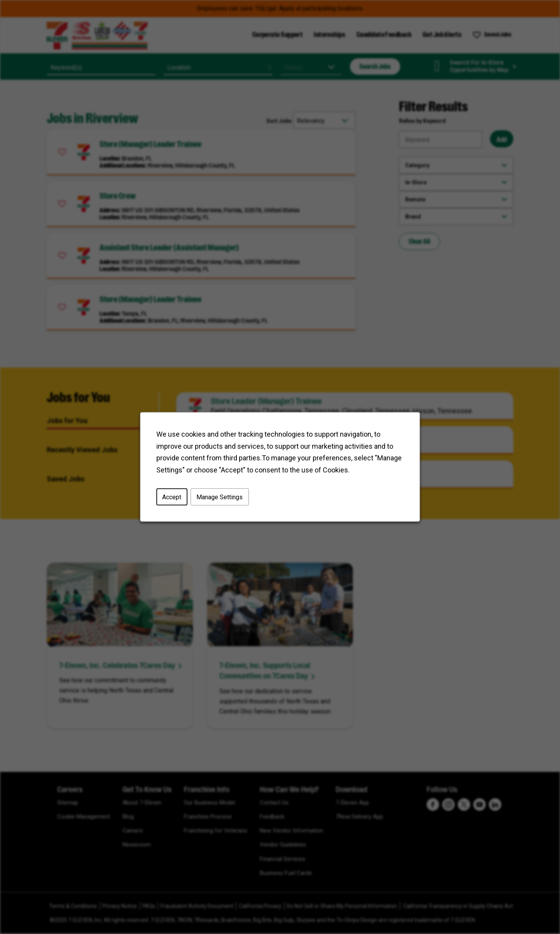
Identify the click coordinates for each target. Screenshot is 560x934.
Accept (172, 497)
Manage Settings (220, 497)
